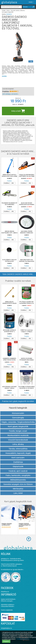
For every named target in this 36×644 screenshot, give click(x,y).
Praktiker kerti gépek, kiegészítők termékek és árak (18, 402)
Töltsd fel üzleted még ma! (10, 566)
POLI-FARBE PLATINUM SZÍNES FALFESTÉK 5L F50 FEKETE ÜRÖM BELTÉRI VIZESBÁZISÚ (27, 388)
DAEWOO (9, 14)
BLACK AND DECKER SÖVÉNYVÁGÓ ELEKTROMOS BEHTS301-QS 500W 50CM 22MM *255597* (27, 204)
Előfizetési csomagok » (7, 601)
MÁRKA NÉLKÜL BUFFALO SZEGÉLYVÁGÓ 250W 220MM (9, 175)
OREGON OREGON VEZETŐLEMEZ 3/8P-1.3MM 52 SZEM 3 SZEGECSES (9, 232)
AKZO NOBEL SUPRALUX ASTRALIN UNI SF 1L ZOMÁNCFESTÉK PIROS (9, 331)
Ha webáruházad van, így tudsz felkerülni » (12, 570)
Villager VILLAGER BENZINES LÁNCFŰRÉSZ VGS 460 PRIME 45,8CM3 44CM (27, 176)
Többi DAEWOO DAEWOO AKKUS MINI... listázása (18, 275)
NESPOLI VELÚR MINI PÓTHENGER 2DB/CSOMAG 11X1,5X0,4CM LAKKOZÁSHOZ (27, 359)
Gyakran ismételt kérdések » (8, 599)
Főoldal (4, 11)
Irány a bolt (18, 111)
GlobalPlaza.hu (5, 592)
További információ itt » (23, 639)
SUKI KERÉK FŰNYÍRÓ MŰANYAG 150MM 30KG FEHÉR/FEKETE (27, 232)
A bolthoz (6, 183)
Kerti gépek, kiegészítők (8, 12)
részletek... (5, 76)
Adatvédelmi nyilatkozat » (8, 605)
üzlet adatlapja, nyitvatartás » (11, 94)
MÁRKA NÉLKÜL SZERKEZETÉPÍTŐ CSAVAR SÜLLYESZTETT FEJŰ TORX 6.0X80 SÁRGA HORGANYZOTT (9, 303)
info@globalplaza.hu (6, 628)
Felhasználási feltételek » (8, 606)
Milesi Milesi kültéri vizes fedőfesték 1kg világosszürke (27, 260)
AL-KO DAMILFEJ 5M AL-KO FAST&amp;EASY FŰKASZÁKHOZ (9, 261)
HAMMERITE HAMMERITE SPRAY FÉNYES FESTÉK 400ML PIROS (9, 359)
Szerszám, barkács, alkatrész (18, 11)
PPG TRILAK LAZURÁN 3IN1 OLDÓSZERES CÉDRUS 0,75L (27, 303)
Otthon (8, 11)
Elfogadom (6, 641)
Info (13, 183)
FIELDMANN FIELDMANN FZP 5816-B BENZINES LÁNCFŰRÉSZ (9, 204)
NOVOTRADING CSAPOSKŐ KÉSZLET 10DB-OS (9, 387)
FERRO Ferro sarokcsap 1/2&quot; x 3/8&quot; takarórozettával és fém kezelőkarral (27, 331)
